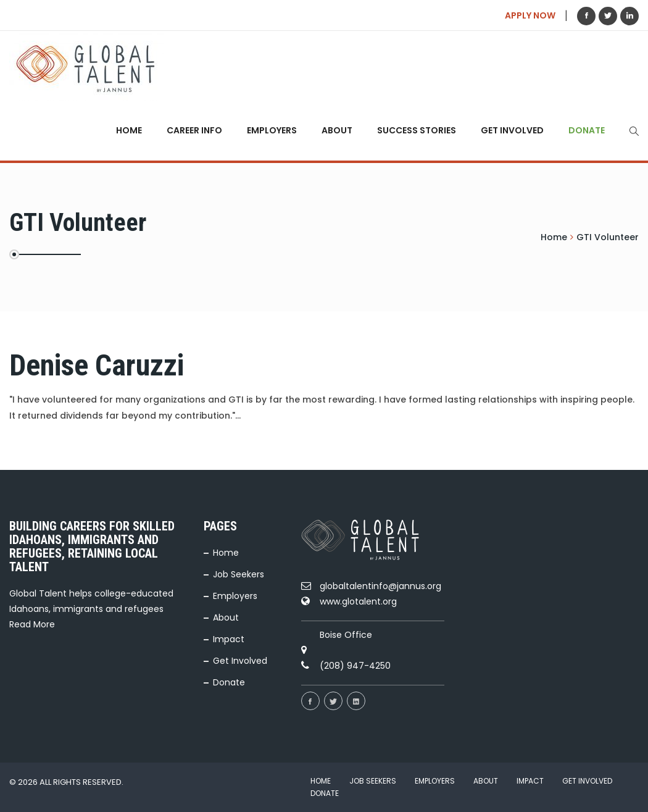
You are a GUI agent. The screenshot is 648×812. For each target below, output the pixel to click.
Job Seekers (239, 574)
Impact (229, 639)
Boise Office (346, 635)
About (337, 130)
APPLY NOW (530, 15)
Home (129, 130)
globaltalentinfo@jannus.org (380, 586)
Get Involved (512, 130)
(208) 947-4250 (355, 666)
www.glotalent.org (358, 601)
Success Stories (417, 130)
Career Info (194, 130)
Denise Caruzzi (97, 365)
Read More (32, 624)
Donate (587, 130)
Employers (272, 130)
